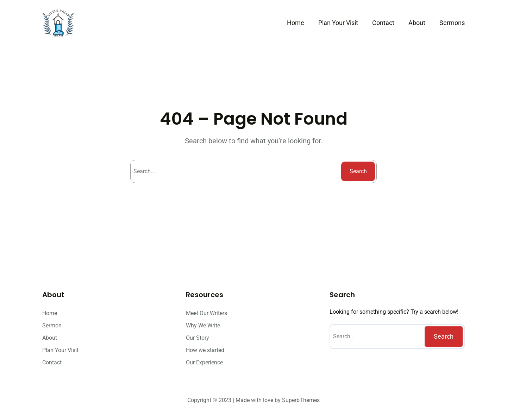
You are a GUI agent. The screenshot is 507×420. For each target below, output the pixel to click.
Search (358, 171)
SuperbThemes (301, 400)
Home (296, 23)
